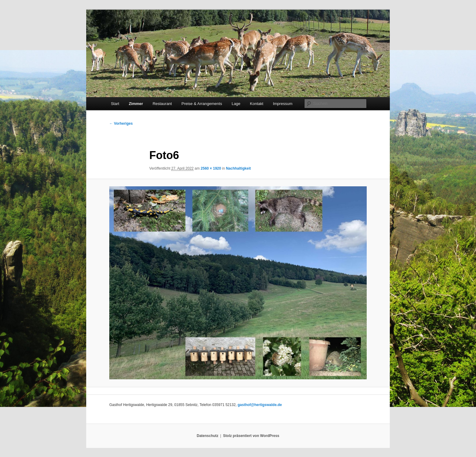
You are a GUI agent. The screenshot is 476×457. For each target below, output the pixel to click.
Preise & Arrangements (202, 104)
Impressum (283, 104)
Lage (236, 104)
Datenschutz (207, 436)
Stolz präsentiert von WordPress (251, 436)
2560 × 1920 (211, 168)
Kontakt (257, 104)
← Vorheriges (121, 124)
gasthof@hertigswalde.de (260, 405)
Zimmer (136, 104)
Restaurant (162, 104)
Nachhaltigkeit (238, 168)
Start (115, 104)
